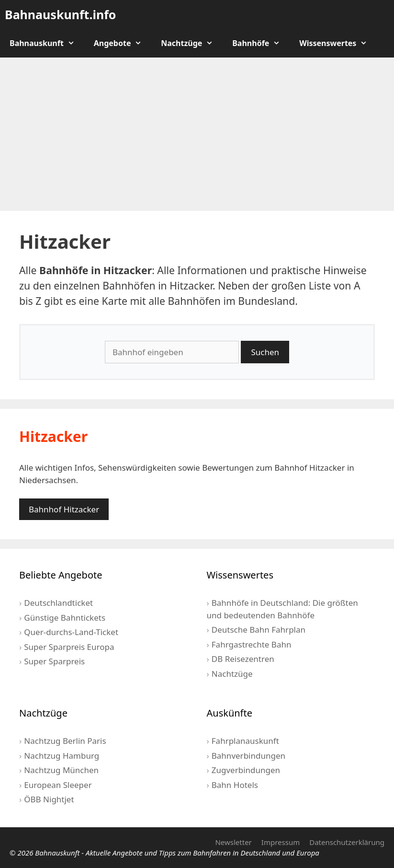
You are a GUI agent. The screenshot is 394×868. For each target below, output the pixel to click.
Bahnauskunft (47, 43)
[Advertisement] (197, 134)
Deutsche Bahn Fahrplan (259, 630)
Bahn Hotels (235, 785)
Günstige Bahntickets (65, 618)
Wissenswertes (338, 43)
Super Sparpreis (54, 661)
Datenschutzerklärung (347, 842)
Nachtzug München (61, 770)
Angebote (123, 43)
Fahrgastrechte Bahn (252, 644)
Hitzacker (53, 436)
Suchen (265, 352)
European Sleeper (58, 785)
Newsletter (233, 842)
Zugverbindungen (246, 770)
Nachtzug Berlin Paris (65, 741)
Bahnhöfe (261, 43)
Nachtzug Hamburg (62, 756)
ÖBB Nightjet (49, 799)
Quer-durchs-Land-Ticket (71, 632)
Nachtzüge (192, 43)
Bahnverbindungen (248, 756)
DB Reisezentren (243, 659)
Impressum (281, 842)
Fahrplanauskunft (245, 741)
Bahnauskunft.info (60, 14)
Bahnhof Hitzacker (64, 509)
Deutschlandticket (58, 603)
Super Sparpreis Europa (69, 647)
